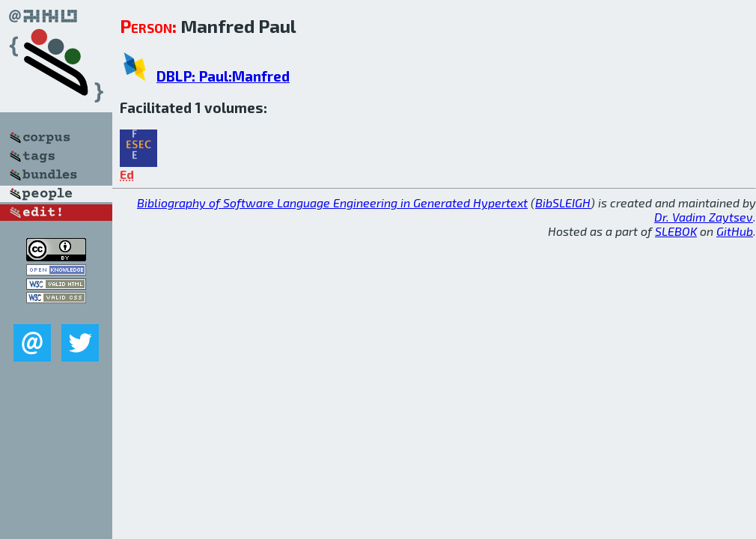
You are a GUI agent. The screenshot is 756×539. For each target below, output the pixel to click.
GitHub (735, 231)
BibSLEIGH (563, 202)
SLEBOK (676, 231)
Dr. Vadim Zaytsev (704, 217)
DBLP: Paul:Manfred (223, 76)
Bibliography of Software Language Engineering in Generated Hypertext (332, 202)
